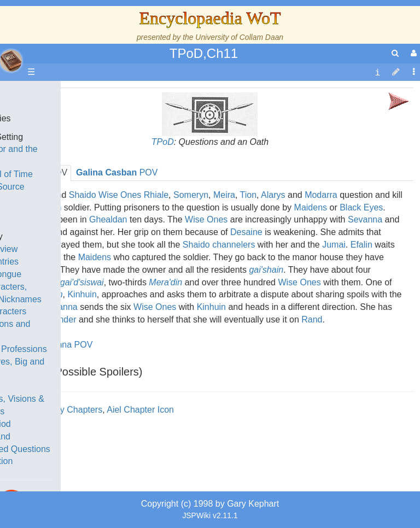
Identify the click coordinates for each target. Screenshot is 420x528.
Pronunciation (79, 461)
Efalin (361, 245)
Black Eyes (361, 207)
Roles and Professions (96, 349)
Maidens (311, 207)
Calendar (70, 212)
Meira (224, 195)
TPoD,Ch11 (204, 53)
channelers (234, 245)
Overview (92, 249)
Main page (51, 93)
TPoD (163, 142)
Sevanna (365, 219)
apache (11, 61)
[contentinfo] (377, 72)
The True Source (84, 187)
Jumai (334, 245)
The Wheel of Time (89, 174)
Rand (312, 319)
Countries (92, 262)
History (66, 199)
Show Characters (86, 311)
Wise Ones (206, 219)
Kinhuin (211, 307)
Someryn (191, 195)
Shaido (196, 245)
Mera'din (165, 282)
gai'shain (266, 270)
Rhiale (156, 195)
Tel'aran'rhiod (78, 424)
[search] (395, 53)
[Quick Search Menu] (395, 53)
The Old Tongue (83, 274)
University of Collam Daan (239, 37)
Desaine (246, 232)
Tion (249, 195)
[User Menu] (412, 53)
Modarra (321, 195)
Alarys (273, 195)
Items (63, 386)
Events (65, 224)
